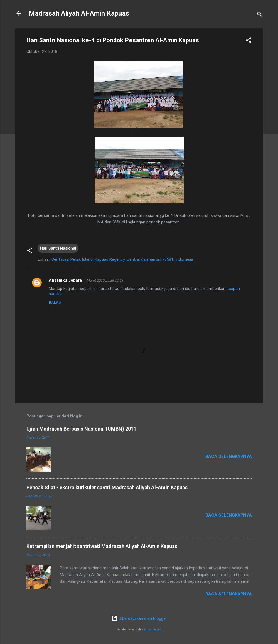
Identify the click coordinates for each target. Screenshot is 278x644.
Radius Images (152, 629)
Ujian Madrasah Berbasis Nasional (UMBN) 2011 (81, 429)
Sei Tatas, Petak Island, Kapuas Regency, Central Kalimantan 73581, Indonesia (122, 259)
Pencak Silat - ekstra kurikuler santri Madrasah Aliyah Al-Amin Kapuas (107, 487)
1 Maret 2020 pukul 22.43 (104, 280)
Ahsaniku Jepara (65, 280)
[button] (249, 41)
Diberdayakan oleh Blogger (139, 618)
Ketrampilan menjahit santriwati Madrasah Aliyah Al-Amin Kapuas (102, 546)
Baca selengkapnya (229, 456)
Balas (55, 302)
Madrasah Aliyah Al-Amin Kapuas (79, 13)
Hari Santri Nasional (58, 248)
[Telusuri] (260, 15)
